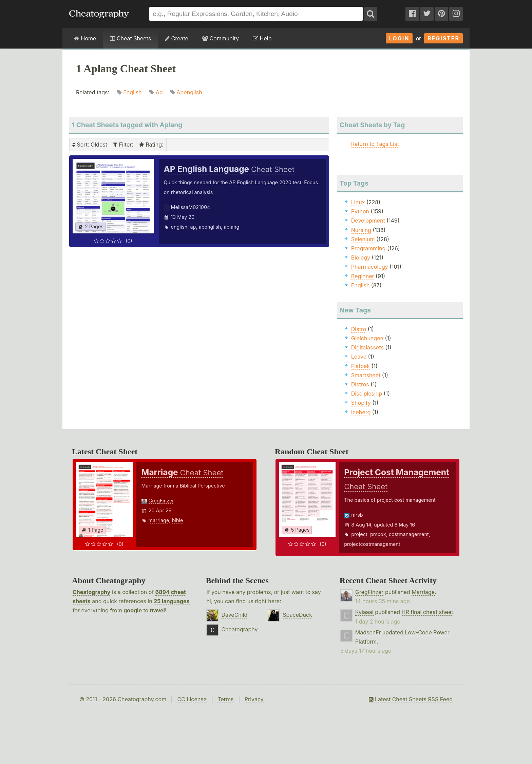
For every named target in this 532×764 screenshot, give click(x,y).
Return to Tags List (375, 144)
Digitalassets (367, 347)
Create (177, 38)
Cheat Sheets (130, 38)
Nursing (361, 230)
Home (85, 38)
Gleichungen (367, 338)
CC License (192, 699)
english (179, 227)
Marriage (423, 592)
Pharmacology (370, 267)
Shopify (361, 403)
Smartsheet (366, 375)
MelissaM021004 (191, 207)
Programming (368, 248)
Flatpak (360, 366)
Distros (360, 384)
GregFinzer (161, 501)
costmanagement (409, 534)
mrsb (357, 515)
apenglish (210, 227)
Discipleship (367, 394)
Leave (359, 357)
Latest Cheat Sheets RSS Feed (411, 699)
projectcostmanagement (372, 544)
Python (360, 211)
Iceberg (361, 412)
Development (368, 221)
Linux (358, 202)
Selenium (363, 239)
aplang (232, 227)
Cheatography (91, 592)
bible (177, 520)
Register (443, 38)
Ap (159, 92)
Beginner (363, 276)
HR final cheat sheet (427, 612)
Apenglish (189, 92)
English (132, 92)
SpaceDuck (297, 615)
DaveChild (234, 615)
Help (262, 38)
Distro (359, 329)
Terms (225, 699)
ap (193, 227)
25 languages (172, 601)
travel (157, 610)
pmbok (378, 534)
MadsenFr (368, 632)
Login (399, 38)
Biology (361, 257)
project (359, 534)
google (133, 610)
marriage (159, 520)
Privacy (254, 699)
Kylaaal (364, 612)
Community (221, 38)
